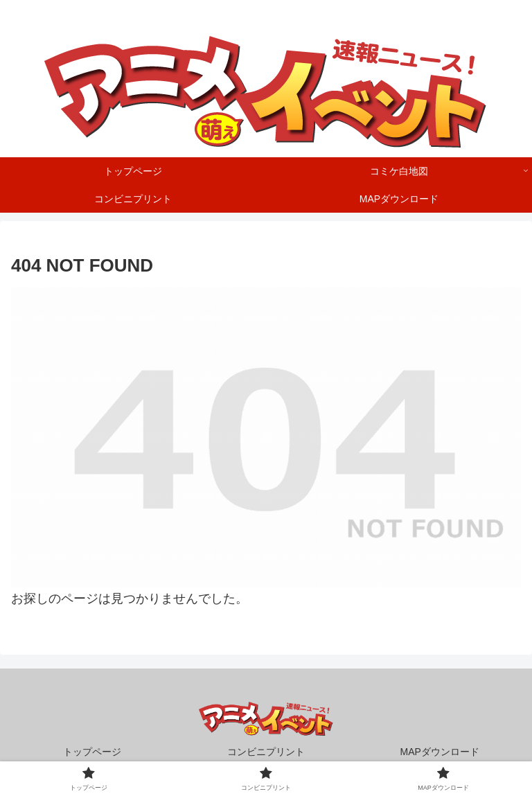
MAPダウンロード (440, 752)
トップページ (92, 752)
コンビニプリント (266, 752)
